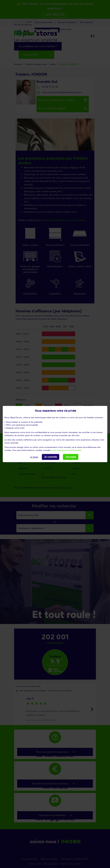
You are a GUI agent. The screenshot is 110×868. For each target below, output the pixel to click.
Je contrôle (51, 457)
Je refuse (34, 457)
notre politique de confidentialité (66, 450)
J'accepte (71, 457)
